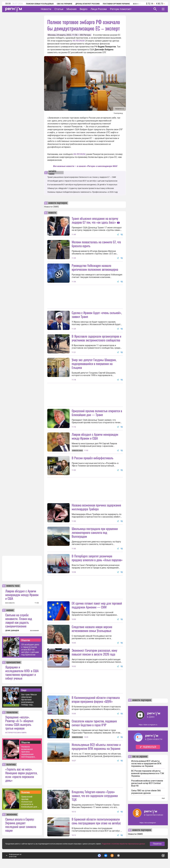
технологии (12, 712)
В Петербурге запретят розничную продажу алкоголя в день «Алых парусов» (97, 558)
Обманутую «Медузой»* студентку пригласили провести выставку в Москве (81, 188)
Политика (25, 792)
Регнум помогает (121, 9)
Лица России (99, 9)
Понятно (157, 844)
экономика (12, 815)
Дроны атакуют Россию (88, 4)
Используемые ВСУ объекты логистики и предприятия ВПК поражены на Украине (96, 746)
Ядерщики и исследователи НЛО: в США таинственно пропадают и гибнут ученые (22, 673)
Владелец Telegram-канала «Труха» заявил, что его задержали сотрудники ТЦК (95, 796)
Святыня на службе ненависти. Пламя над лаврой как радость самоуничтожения (19, 620)
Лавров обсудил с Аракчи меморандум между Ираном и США (22, 595)
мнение (10, 610)
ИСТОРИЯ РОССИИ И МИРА (16, 733)
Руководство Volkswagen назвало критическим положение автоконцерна (95, 267)
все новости (10, 603)
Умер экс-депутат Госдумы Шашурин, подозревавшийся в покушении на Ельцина (94, 364)
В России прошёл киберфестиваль (93, 458)
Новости (46, 9)
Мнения (72, 9)
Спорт (24, 690)
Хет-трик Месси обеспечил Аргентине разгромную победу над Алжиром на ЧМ (29, 700)
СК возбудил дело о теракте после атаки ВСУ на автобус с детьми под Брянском (30, 650)
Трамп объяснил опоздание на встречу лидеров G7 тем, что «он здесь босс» (95, 220)
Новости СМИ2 (51, 207)
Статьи (59, 9)
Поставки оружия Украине (116, 4)
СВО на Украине (65, 4)
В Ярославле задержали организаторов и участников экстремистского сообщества (96, 338)
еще (163, 798)
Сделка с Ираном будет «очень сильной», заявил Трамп (97, 315)
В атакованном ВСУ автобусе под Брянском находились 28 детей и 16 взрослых (82, 185)
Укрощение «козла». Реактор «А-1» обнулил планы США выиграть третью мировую (19, 723)
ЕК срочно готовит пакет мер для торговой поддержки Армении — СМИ (97, 605)
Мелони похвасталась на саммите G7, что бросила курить (96, 244)
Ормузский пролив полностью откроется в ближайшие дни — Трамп (30, 802)
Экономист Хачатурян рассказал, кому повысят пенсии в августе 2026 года (94, 652)
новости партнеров (58, 203)
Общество (26, 640)
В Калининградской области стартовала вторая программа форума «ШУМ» (96, 699)
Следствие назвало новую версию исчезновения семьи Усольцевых (92, 629)
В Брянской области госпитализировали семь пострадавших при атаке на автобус (96, 821)
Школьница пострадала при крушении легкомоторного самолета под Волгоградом (95, 532)
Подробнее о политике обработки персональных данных (123, 844)
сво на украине (140, 757)
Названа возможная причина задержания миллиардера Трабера (28, 752)
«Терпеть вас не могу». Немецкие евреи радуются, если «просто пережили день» (21, 775)
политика (11, 765)
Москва (52, 35)
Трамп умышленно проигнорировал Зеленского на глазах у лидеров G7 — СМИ (82, 177)
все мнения (34, 631)
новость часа (13, 586)
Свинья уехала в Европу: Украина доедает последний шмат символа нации (21, 825)
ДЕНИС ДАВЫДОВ (12, 631)
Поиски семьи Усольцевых (40, 4)
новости (52, 213)
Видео (84, 9)
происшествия (13, 662)
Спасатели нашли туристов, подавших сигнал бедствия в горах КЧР (94, 723)
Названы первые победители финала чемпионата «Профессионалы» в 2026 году (83, 192)
